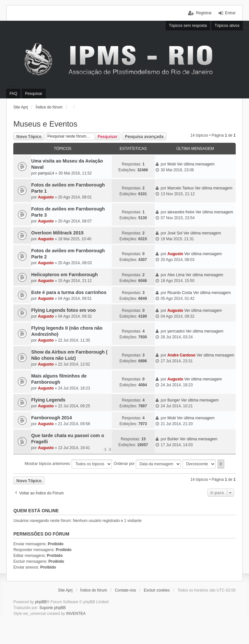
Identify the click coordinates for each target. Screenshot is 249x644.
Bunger (174, 400)
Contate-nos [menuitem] (125, 590)
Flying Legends (48, 400)
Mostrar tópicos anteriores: (68, 464)
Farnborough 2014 (52, 418)
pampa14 (46, 173)
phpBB (41, 602)
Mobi (172, 164)
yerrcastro (176, 331)
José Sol (175, 233)
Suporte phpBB (52, 608)
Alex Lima (176, 275)
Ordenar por (147, 464)
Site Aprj (21, 107)
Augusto (46, 197)
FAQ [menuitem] (13, 94)
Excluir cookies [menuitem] (157, 590)
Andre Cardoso (181, 355)
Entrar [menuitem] (230, 13)
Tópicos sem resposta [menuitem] (188, 26)
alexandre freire (181, 212)
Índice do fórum (49, 107)
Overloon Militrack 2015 (57, 233)
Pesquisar (107, 136)
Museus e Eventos (45, 124)
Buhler (173, 439)
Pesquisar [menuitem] (34, 94)
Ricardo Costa (180, 293)
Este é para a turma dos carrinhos (69, 292)
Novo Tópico (29, 136)
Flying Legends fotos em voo (63, 310)
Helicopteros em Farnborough (65, 275)
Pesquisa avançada (144, 136)
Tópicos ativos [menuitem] (227, 26)
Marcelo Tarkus (180, 188)
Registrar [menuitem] (204, 13)
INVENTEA (76, 614)
